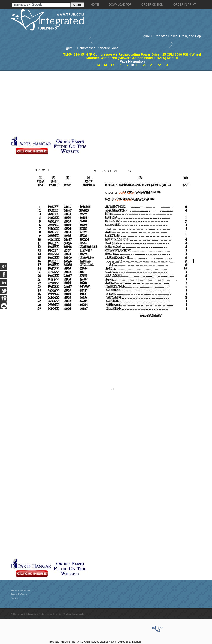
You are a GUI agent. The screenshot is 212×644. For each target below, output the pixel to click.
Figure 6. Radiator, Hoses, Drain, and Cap (171, 36)
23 (166, 65)
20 (145, 65)
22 (159, 65)
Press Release (19, 594)
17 (127, 65)
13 (98, 65)
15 (113, 65)
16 (120, 65)
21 (152, 65)
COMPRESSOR (127, 193)
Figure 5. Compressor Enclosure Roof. (91, 48)
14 (105, 65)
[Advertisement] (109, 103)
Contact (15, 598)
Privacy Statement (21, 590)
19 (138, 65)
